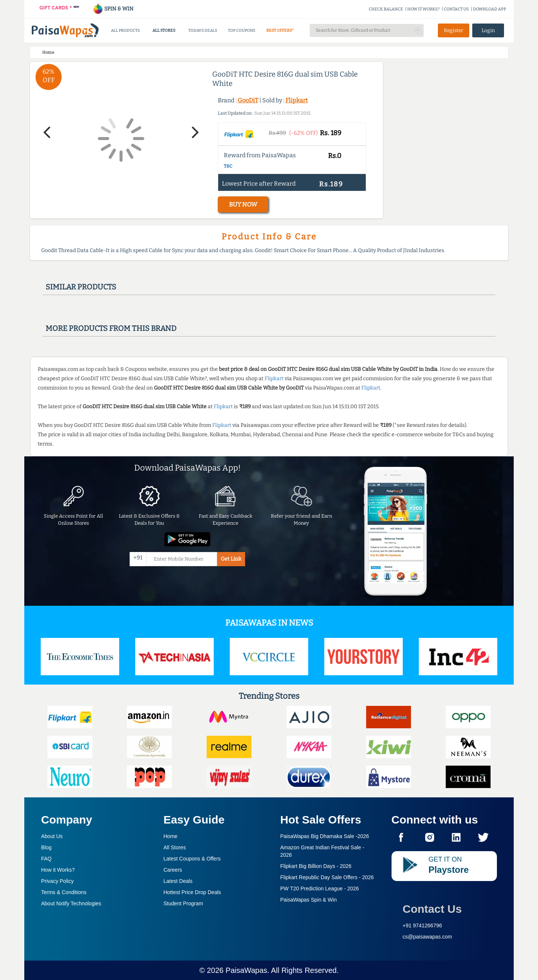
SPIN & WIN (113, 9)
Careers (173, 870)
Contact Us (432, 909)
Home (171, 836)
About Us (52, 836)
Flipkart (297, 100)
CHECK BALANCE (386, 9)
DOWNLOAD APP (490, 9)
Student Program (183, 903)
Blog (46, 847)
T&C (228, 166)
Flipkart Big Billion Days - (316, 866)
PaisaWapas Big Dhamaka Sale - (325, 836)
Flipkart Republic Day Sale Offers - (327, 877)
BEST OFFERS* (280, 30)
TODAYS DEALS (203, 30)
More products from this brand (111, 328)
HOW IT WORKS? (423, 9)
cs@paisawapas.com (428, 937)
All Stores (175, 847)
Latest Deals (178, 881)
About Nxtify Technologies (71, 903)
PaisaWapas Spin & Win (308, 900)
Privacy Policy (57, 881)
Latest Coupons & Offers (192, 859)
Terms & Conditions (64, 892)
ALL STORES (164, 30)
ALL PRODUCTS (125, 30)
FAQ (46, 859)
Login (488, 30)
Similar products (81, 287)
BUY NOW (243, 204)
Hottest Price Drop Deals (192, 892)
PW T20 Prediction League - (320, 888)
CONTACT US (456, 9)
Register (454, 30)
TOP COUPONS (242, 30)
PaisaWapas (247, 970)
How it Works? (58, 870)
